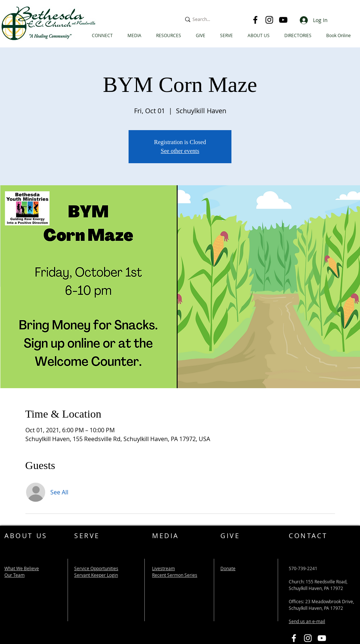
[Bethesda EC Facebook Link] (294, 638)
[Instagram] (269, 20)
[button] (298, 35)
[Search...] (213, 19)
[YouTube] (283, 20)
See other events (180, 151)
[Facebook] (255, 20)
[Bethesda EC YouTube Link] (322, 638)
